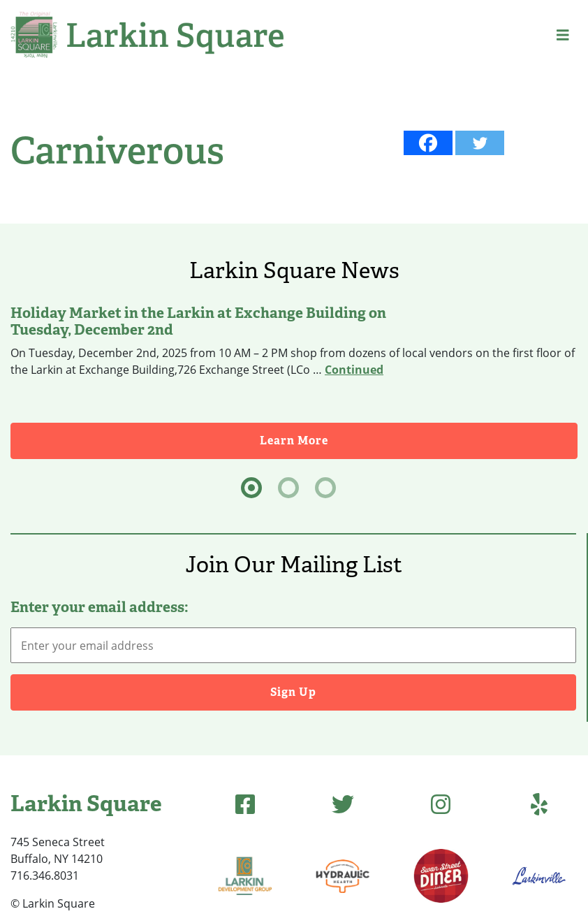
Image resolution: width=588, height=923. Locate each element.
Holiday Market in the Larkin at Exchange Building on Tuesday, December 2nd (198, 321)
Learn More (294, 441)
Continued (354, 370)
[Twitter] (480, 143)
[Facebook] (428, 143)
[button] (563, 35)
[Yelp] (539, 804)
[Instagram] (441, 804)
